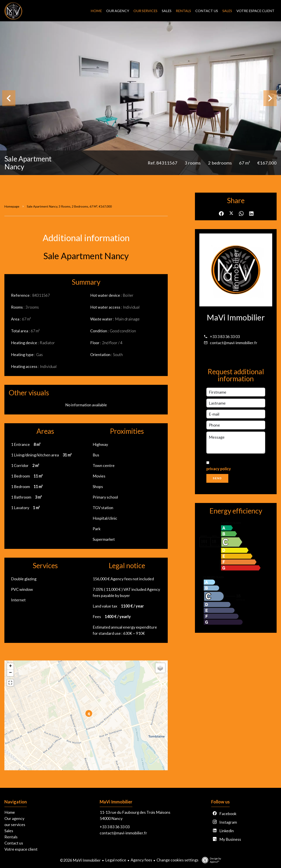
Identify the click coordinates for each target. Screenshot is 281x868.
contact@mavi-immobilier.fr (234, 343)
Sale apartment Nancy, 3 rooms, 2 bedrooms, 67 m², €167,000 (69, 206)
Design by (210, 860)
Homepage (12, 206)
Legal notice (116, 860)
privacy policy (219, 469)
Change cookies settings (177, 860)
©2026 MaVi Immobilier (80, 860)
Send (217, 478)
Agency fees (141, 860)
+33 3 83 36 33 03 (225, 336)
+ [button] (10, 666)
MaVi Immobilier (236, 317)
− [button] (10, 673)
